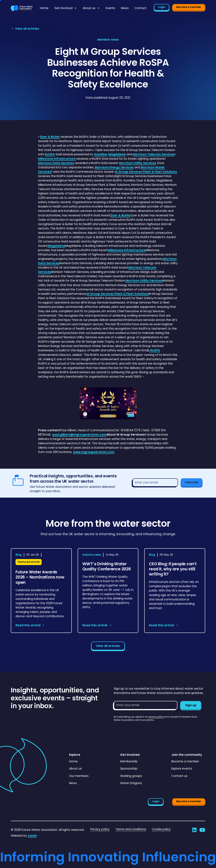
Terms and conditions (131, 829)
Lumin (32, 836)
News (125, 8)
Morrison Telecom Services (154, 154)
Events (110, 8)
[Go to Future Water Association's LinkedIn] (194, 830)
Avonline (100, 154)
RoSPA (50, 154)
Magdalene (117, 154)
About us (75, 769)
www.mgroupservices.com (94, 452)
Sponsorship (129, 769)
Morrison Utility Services (138, 163)
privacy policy (156, 717)
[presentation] (143, 729)
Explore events (182, 769)
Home (44, 8)
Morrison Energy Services (114, 167)
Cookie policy (161, 829)
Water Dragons (131, 783)
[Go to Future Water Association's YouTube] (202, 830)
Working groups (131, 776)
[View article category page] (108, 40)
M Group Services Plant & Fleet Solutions (146, 172)
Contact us (179, 776)
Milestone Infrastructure (57, 159)
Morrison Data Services (56, 163)
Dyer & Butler (50, 137)
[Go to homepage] (22, 8)
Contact (140, 8)
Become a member (189, 7)
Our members (79, 776)
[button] (66, 8)
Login (162, 7)
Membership (129, 761)
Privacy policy (100, 829)
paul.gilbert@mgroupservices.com (79, 435)
